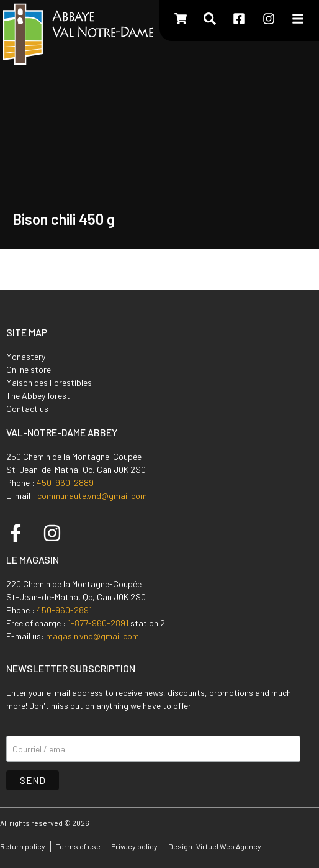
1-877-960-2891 (98, 623)
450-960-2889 (65, 482)
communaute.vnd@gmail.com (92, 496)
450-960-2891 (64, 610)
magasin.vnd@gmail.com (92, 636)
